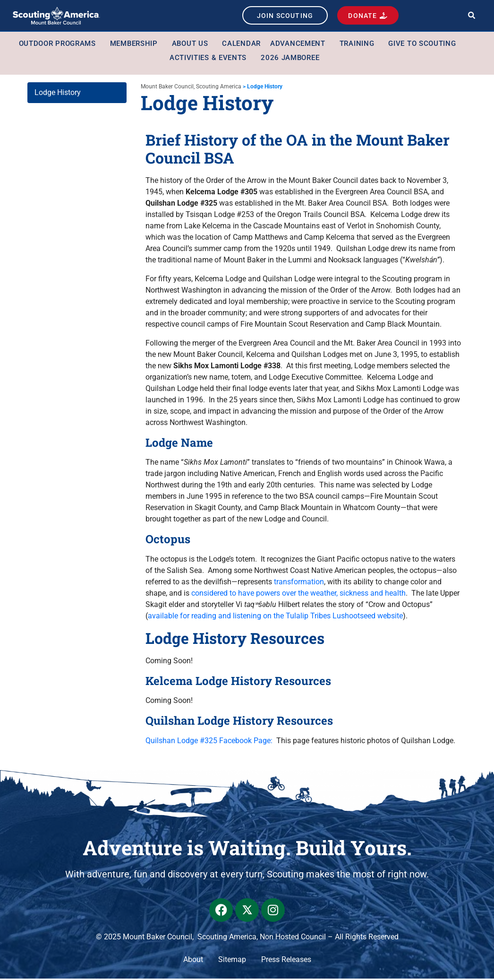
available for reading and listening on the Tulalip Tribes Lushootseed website (275, 617)
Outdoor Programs (60, 45)
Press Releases (286, 961)
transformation (299, 583)
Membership (136, 45)
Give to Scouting (424, 45)
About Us (192, 45)
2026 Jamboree (290, 60)
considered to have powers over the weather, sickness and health (298, 594)
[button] (472, 16)
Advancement (300, 45)
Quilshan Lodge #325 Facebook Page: (209, 742)
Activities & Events (210, 60)
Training (359, 45)
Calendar (241, 45)
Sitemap (232, 961)
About (193, 961)
